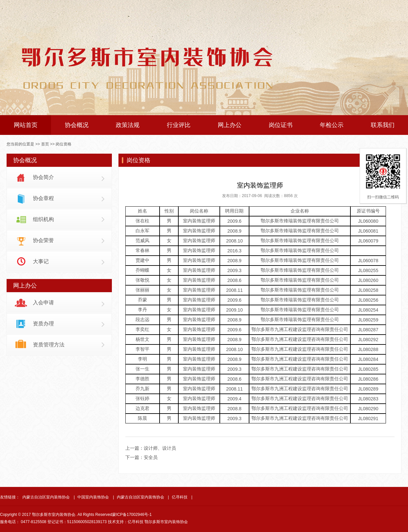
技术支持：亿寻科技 (126, 522)
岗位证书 (281, 125)
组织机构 (43, 219)
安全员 (151, 457)
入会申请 (43, 303)
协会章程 (43, 198)
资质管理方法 (49, 345)
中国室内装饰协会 (93, 497)
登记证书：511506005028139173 (77, 522)
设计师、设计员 (160, 448)
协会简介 (43, 177)
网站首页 (26, 125)
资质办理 (43, 324)
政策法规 (128, 125)
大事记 (41, 261)
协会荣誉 (43, 240)
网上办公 (230, 125)
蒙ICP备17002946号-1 (132, 515)
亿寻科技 (180, 497)
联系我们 (383, 125)
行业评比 (179, 125)
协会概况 (77, 125)
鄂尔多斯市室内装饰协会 (166, 522)
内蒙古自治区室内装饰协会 (46, 497)
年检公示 (332, 125)
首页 (45, 144)
